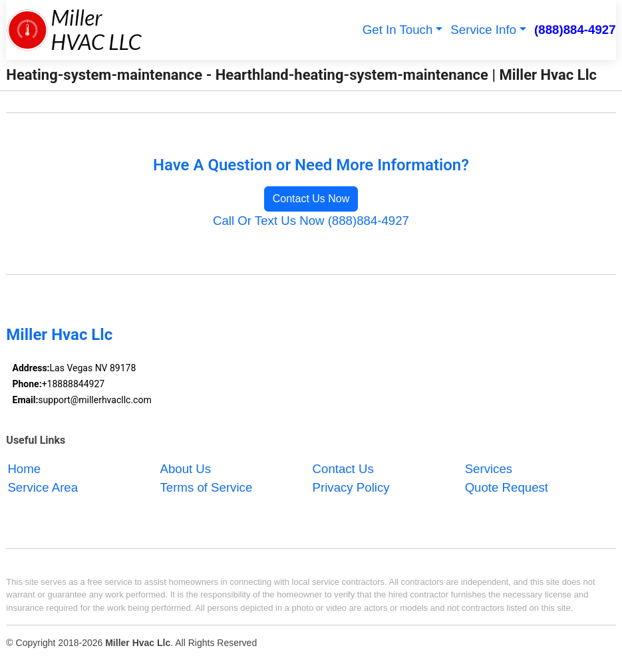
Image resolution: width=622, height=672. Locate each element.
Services (489, 469)
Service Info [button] (483, 30)
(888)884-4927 (575, 30)
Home (24, 469)
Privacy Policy (351, 488)
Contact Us (343, 469)
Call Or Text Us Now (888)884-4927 (311, 221)
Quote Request (507, 488)
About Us (185, 469)
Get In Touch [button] (398, 30)
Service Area (43, 488)
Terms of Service (206, 488)
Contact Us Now (311, 199)
